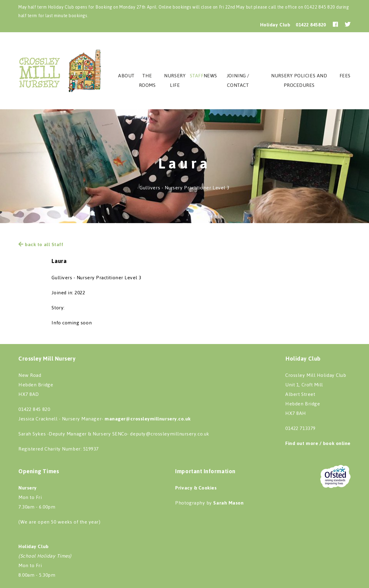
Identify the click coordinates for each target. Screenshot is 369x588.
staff (197, 76)
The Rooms (147, 80)
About (126, 76)
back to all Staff (41, 244)
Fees (345, 76)
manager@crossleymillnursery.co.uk (148, 419)
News (210, 76)
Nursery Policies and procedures (299, 80)
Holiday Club (275, 25)
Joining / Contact (238, 80)
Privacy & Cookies (196, 488)
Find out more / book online (318, 443)
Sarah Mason (228, 503)
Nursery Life (175, 80)
